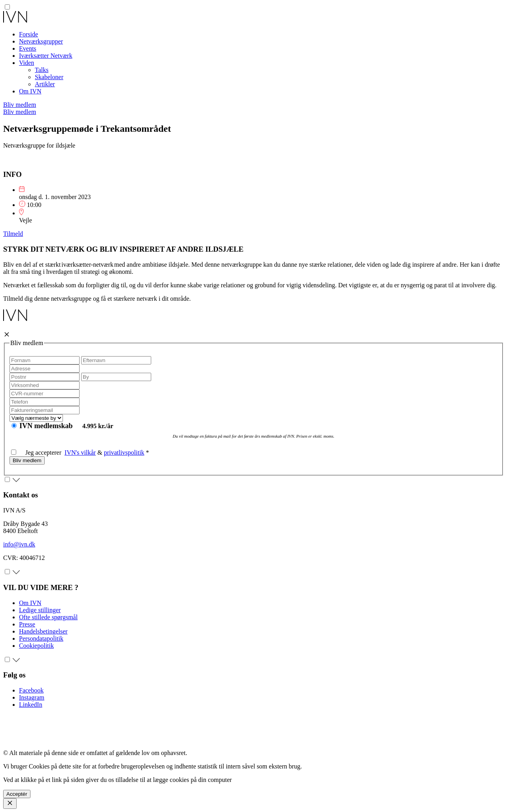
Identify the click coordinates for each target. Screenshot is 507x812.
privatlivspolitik (124, 452)
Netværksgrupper (41, 41)
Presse (27, 624)
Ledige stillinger (40, 610)
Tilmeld (13, 234)
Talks (42, 70)
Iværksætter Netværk (46, 56)
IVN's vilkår (80, 452)
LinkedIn (31, 705)
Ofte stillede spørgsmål (48, 617)
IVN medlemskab (47, 426)
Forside (28, 34)
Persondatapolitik (41, 638)
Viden (27, 63)
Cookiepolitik (36, 646)
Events (28, 48)
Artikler (45, 84)
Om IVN (30, 91)
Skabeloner (49, 77)
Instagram (32, 697)
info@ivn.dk (19, 544)
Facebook (31, 690)
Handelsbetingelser (43, 631)
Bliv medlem (20, 105)
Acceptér (17, 794)
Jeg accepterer (38, 452)
